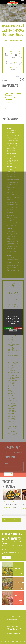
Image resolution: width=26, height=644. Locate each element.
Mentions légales (12, 620)
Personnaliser (13, 330)
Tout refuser (18, 328)
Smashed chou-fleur (11, 504)
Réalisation (13, 634)
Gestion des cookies (12, 626)
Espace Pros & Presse (9, 616)
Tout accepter (9, 328)
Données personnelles (12, 623)
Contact (19, 616)
